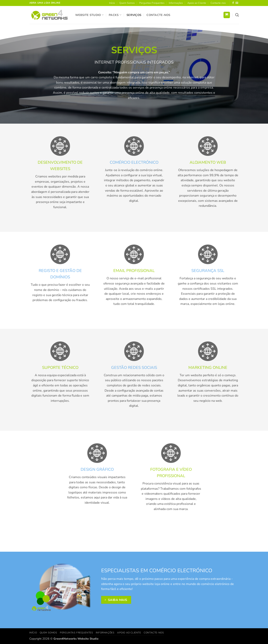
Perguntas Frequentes (152, 3)
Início (112, 3)
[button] (227, 15)
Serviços (134, 15)
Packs (115, 15)
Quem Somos (127, 3)
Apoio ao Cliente (197, 3)
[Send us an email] (237, 3)
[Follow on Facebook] (233, 3)
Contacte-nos (218, 3)
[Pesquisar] (237, 15)
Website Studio (89, 15)
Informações (176, 3)
